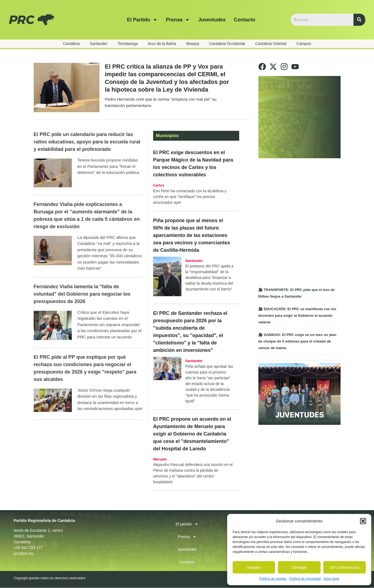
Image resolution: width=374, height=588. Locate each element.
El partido (142, 20)
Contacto (244, 20)
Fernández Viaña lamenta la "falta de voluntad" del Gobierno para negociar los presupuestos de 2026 (82, 294)
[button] (363, 521)
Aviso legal (331, 579)
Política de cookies (273, 579)
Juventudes (212, 20)
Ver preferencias (345, 567)
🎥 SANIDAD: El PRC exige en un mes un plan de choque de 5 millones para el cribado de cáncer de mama (297, 341)
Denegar (299, 567)
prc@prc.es (24, 554)
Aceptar (254, 567)
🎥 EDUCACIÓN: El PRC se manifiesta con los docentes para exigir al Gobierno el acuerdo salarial (297, 316)
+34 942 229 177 (28, 548)
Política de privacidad (305, 579)
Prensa (178, 20)
